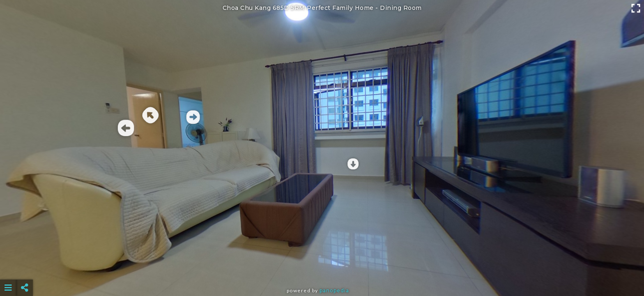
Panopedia (334, 290)
